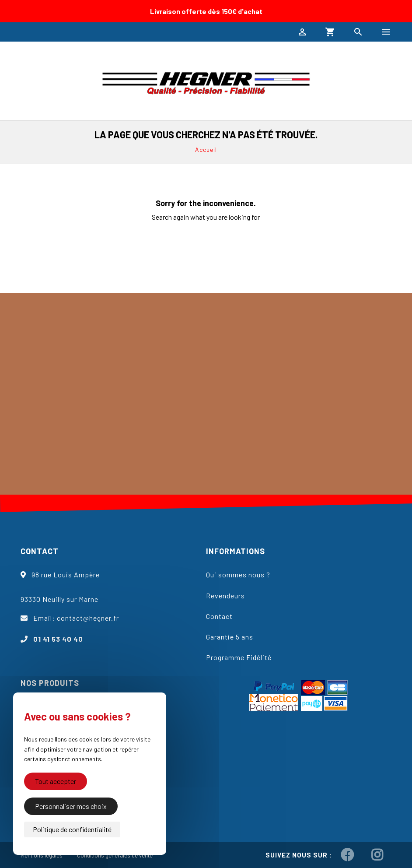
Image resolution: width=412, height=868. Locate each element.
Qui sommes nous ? (238, 575)
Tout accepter (56, 784)
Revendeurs (225, 596)
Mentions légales (42, 855)
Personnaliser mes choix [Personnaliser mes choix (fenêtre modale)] (71, 806)
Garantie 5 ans (230, 637)
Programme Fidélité (239, 657)
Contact (219, 616)
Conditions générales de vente (115, 855)
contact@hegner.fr (88, 618)
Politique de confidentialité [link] (72, 829)
